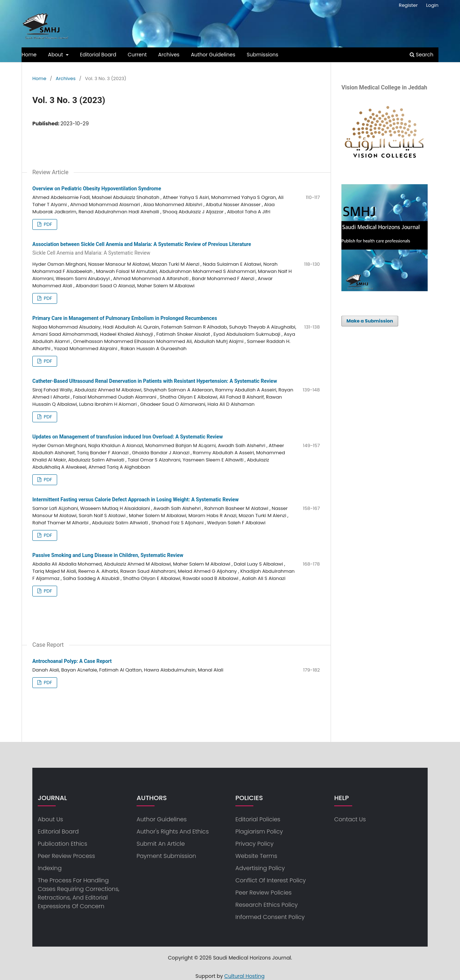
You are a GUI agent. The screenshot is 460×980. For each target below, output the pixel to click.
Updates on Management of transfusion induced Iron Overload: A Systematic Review (128, 437)
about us (50, 819)
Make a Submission (370, 321)
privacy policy (254, 844)
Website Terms (256, 856)
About (56, 55)
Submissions (263, 55)
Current (137, 55)
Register (408, 5)
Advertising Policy (260, 868)
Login (432, 5)
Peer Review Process (66, 856)
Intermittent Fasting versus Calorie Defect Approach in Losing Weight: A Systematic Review (135, 500)
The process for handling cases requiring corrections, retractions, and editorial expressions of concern (79, 893)
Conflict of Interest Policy (271, 880)
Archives (169, 55)
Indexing (50, 868)
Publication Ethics (63, 844)
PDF (47, 224)
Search (422, 55)
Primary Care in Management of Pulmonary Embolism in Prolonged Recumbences (125, 318)
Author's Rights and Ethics (173, 832)
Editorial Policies (258, 819)
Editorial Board (98, 55)
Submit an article (161, 844)
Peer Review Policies (263, 893)
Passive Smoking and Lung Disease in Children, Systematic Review (108, 555)
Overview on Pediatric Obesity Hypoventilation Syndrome (97, 189)
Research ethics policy (266, 905)
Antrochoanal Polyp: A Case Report (72, 661)
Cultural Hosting (244, 976)
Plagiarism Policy (259, 832)
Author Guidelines (213, 55)
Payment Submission (166, 856)
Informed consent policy (270, 917)
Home (29, 55)
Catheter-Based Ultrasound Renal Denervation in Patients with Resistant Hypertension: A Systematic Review (155, 381)
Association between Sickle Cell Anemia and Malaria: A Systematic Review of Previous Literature (176, 249)
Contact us (350, 819)
